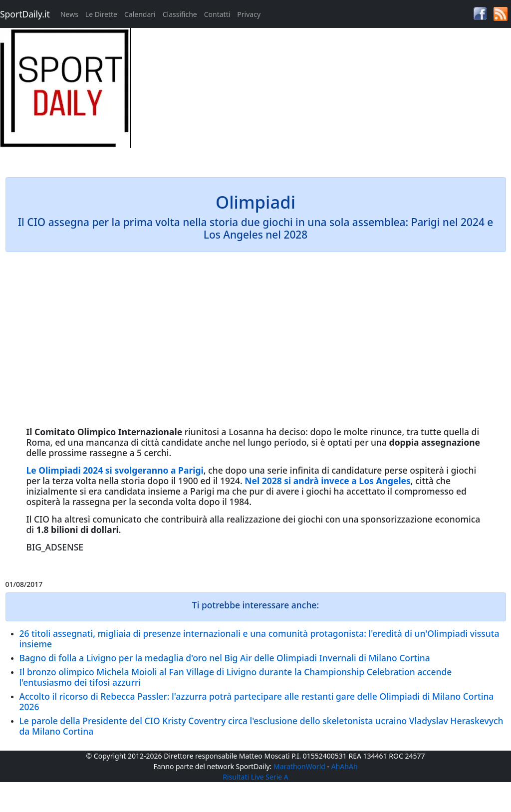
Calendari (140, 14)
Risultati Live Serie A (255, 777)
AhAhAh (345, 766)
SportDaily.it (25, 14)
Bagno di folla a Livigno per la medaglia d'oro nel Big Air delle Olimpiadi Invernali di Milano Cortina (225, 658)
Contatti (217, 14)
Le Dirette (101, 14)
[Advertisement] (320, 98)
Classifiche (180, 14)
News (69, 14)
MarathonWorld (299, 766)
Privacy (249, 14)
